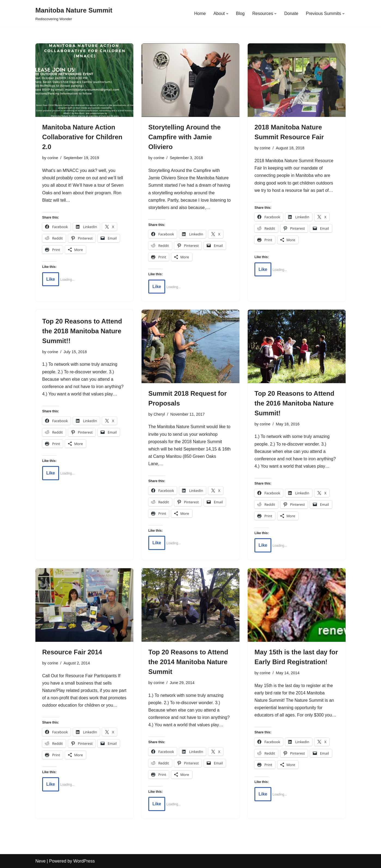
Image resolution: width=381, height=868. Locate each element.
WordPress (84, 861)
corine (53, 158)
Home (200, 13)
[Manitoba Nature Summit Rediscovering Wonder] (74, 13)
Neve (40, 861)
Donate (291, 13)
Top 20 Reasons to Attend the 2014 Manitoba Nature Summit (188, 662)
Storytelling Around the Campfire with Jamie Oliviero (185, 137)
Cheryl (159, 414)
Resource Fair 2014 (72, 652)
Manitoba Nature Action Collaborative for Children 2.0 (82, 137)
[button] (227, 14)
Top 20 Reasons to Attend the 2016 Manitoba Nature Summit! (294, 403)
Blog (240, 13)
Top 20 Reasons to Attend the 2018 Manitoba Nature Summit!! (82, 331)
